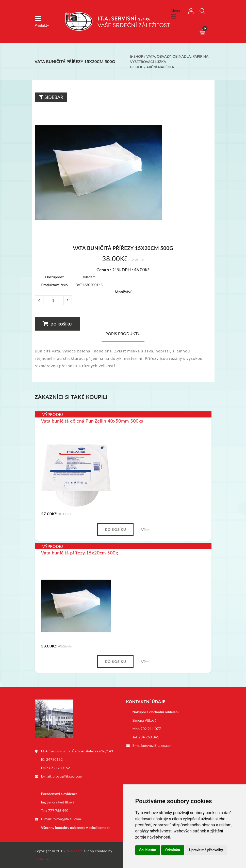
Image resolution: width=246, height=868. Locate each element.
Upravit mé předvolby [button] (206, 850)
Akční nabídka (160, 67)
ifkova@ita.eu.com (67, 819)
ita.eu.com (74, 851)
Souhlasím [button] (148, 850)
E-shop (137, 56)
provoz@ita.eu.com (67, 777)
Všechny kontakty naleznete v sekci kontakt (75, 827)
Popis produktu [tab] (123, 334)
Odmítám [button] (173, 850)
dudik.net (43, 859)
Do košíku (57, 324)
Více (145, 529)
